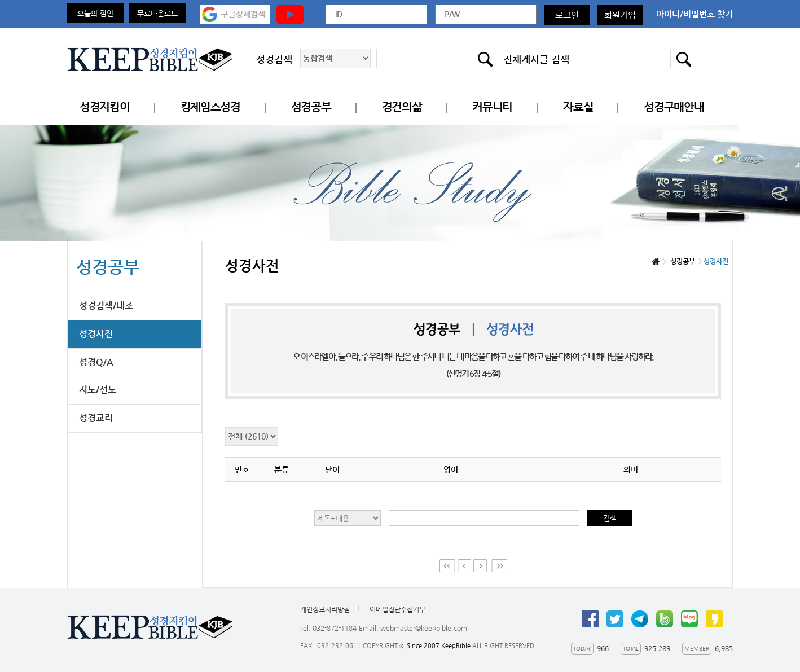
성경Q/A (96, 362)
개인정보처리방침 (325, 609)
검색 (610, 518)
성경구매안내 (674, 107)
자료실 (578, 107)
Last (499, 566)
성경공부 (311, 107)
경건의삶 (402, 107)
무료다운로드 (157, 13)
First (447, 566)
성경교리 (96, 418)
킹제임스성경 (210, 107)
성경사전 (96, 334)
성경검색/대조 (106, 306)
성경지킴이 (105, 107)
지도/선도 (98, 390)
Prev (464, 566)
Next (481, 566)
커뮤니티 (492, 107)
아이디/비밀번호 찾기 (694, 14)
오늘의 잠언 (95, 13)
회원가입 (620, 15)
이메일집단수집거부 (397, 609)
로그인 (567, 15)
